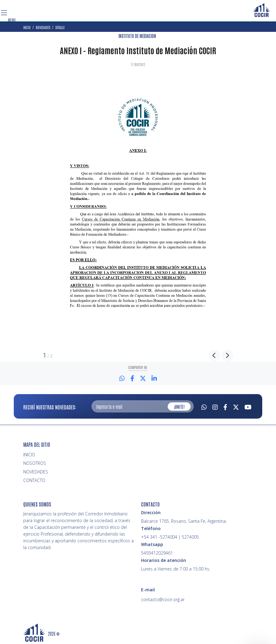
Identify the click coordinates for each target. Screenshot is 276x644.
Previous (214, 356)
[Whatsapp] (204, 406)
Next (227, 356)
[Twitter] (236, 406)
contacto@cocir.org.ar (163, 599)
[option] (138, 209)
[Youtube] (248, 406)
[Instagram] (215, 406)
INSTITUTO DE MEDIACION (137, 36)
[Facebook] (225, 406)
